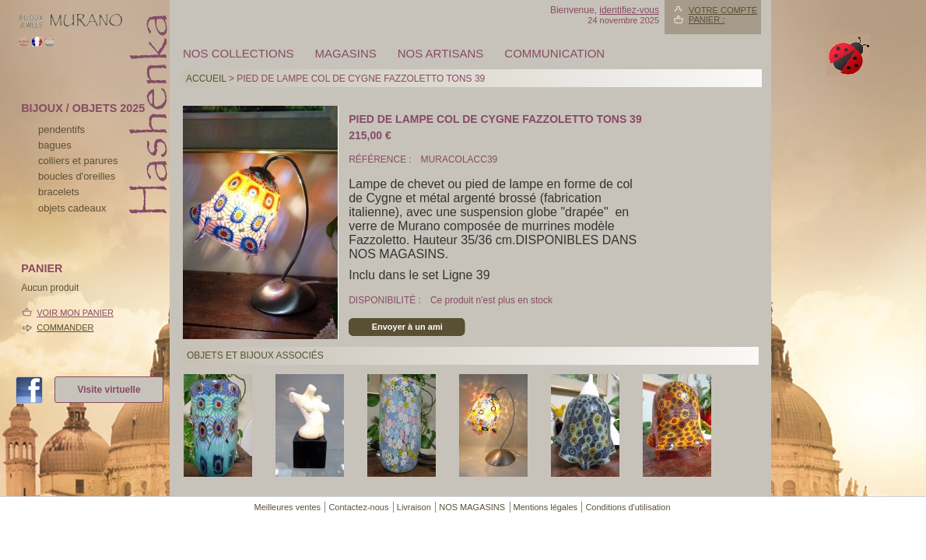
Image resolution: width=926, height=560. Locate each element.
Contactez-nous (358, 507)
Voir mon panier (75, 313)
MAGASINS (346, 53)
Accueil (206, 79)
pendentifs (61, 129)
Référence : (381, 159)
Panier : (707, 19)
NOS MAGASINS (472, 507)
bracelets (59, 192)
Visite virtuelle (109, 390)
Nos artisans (441, 53)
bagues (55, 145)
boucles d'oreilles (77, 176)
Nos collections (239, 53)
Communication (554, 53)
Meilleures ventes (287, 507)
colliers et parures (78, 161)
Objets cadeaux (72, 208)
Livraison (414, 507)
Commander (65, 327)
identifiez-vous (629, 10)
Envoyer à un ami (407, 327)
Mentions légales (546, 507)
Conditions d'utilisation (628, 507)
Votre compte (723, 10)
